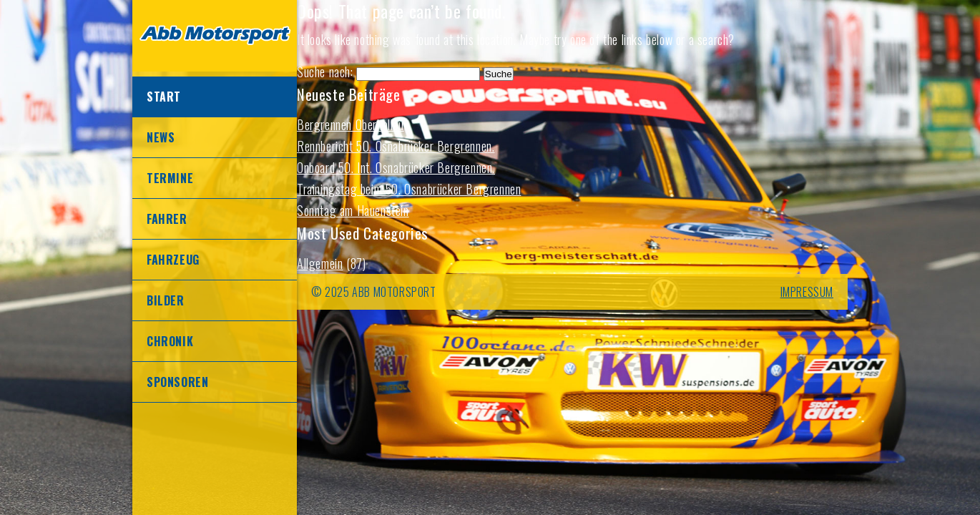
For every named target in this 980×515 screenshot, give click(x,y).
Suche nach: (325, 72)
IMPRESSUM (807, 292)
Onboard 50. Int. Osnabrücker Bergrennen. (396, 167)
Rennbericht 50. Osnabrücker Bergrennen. (396, 146)
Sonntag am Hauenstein (353, 210)
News (161, 137)
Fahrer (167, 219)
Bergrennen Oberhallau (351, 124)
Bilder (166, 300)
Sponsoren (177, 382)
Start (164, 97)
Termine (170, 178)
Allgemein (320, 263)
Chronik (170, 341)
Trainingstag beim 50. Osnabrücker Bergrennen (409, 189)
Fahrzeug (173, 260)
